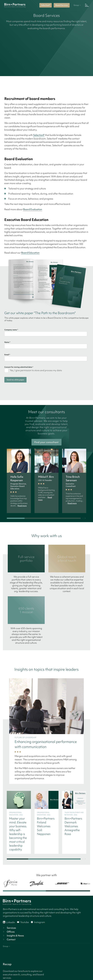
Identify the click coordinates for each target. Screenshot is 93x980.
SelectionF (46, 5)
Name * (7, 342)
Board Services (62, 5)
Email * (7, 355)
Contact (9, 939)
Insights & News (13, 936)
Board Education (30, 253)
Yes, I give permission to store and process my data (36, 370)
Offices (9, 932)
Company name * (11, 330)
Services (9, 928)
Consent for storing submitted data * (19, 367)
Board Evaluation (33, 209)
